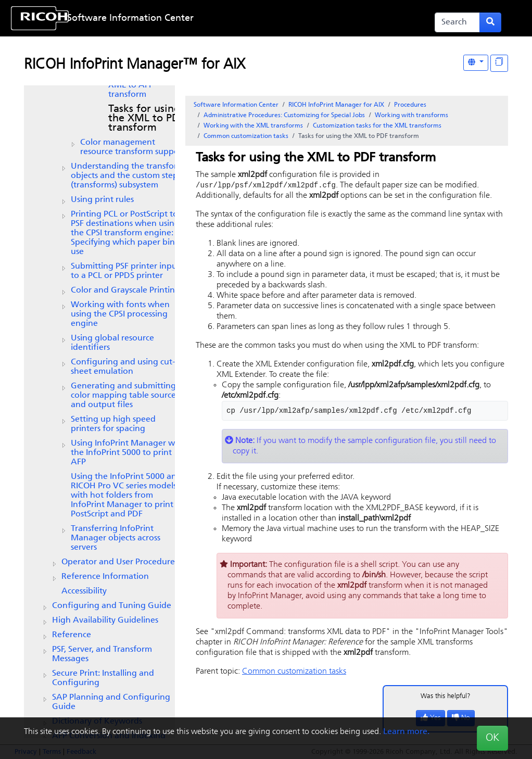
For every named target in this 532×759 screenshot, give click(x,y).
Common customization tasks (246, 136)
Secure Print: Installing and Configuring (103, 678)
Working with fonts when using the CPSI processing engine (120, 314)
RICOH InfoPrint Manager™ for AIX (135, 65)
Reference (72, 635)
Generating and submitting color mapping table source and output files (123, 396)
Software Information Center (130, 18)
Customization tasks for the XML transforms (377, 126)
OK (492, 738)
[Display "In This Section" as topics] (499, 63)
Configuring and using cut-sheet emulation (123, 367)
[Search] (457, 22)
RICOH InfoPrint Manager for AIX (336, 105)
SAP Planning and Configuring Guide (111, 702)
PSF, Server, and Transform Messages (102, 654)
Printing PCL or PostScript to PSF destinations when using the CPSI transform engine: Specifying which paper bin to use (128, 233)
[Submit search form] (490, 22)
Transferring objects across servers (116, 538)
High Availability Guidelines (105, 621)
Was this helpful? (446, 697)
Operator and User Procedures (120, 562)
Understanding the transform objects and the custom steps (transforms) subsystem (128, 176)
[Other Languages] (476, 63)
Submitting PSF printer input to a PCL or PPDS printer (125, 271)
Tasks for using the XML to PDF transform (146, 119)
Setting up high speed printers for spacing (113, 424)
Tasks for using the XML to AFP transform (144, 85)
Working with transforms (411, 116)
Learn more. (406, 732)
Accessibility (84, 591)
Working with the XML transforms (253, 126)
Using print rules (102, 200)
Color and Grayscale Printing (125, 290)
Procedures (410, 105)
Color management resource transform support (133, 147)
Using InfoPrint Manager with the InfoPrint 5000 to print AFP (128, 453)
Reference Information (105, 577)
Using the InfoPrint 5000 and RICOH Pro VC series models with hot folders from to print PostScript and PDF (126, 496)
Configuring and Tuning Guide (112, 606)
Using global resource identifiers (112, 343)
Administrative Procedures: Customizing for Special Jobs (284, 116)
